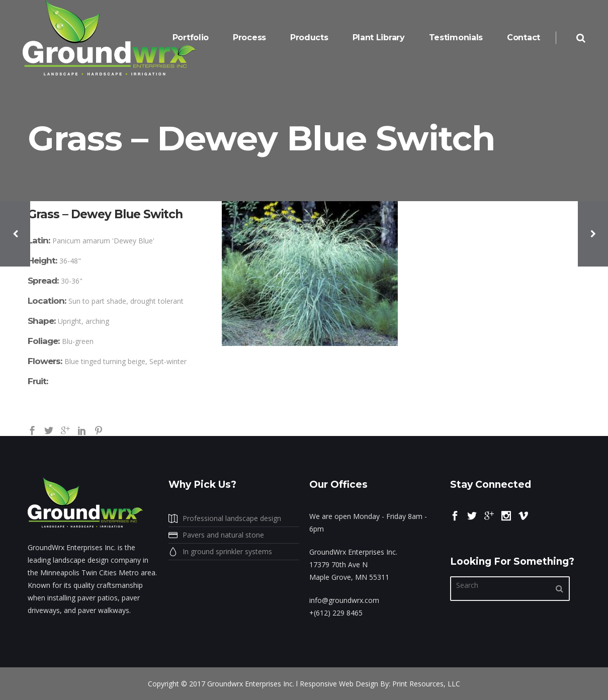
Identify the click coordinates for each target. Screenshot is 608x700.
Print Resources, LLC (426, 684)
